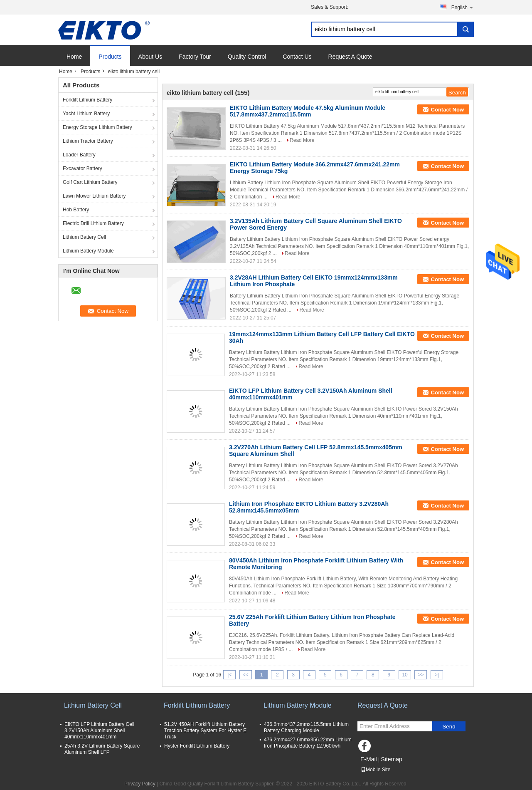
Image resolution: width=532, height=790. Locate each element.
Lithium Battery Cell (84, 237)
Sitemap (391, 759)
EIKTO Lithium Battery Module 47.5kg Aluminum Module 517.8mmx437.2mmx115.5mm (308, 111)
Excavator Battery (83, 168)
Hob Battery (76, 210)
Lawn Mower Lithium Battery (94, 196)
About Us (150, 57)
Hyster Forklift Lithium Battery (197, 746)
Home (74, 57)
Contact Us (297, 57)
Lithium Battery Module (88, 251)
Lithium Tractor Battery (88, 141)
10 (405, 675)
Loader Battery (79, 155)
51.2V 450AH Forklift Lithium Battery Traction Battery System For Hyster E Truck (205, 731)
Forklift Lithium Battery (87, 100)
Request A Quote (350, 57)
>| (437, 675)
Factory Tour (195, 57)
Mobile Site (376, 770)
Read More (302, 140)
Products (110, 57)
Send (449, 727)
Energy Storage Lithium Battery (97, 127)
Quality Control (247, 57)
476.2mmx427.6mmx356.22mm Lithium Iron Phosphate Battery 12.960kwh (308, 743)
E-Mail (369, 759)
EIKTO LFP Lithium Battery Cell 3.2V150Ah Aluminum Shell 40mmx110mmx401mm (99, 731)
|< (229, 675)
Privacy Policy (140, 784)
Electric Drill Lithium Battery (93, 223)
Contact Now (447, 110)
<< (246, 675)
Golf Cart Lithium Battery (90, 182)
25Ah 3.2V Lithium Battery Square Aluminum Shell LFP (102, 749)
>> (421, 675)
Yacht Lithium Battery (86, 114)
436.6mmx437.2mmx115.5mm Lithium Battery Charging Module (306, 727)
